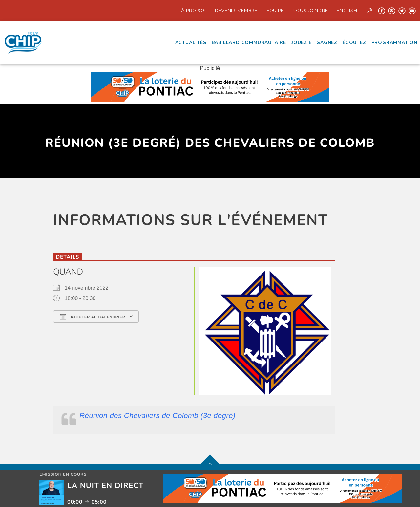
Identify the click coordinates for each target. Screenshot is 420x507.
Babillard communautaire (249, 43)
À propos (194, 11)
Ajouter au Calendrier (93, 317)
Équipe (275, 11)
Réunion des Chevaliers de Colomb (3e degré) (157, 416)
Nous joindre (310, 11)
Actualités (191, 43)
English (347, 11)
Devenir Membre (236, 11)
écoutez (354, 43)
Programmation (394, 43)
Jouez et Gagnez (314, 43)
